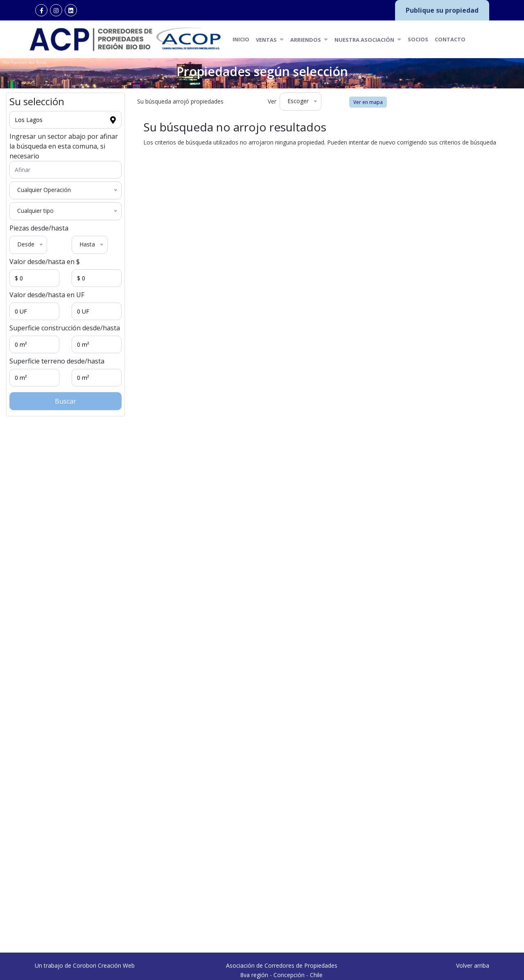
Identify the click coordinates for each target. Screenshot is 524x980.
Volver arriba (473, 976)
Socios (418, 39)
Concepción (87, 929)
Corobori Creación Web (104, 976)
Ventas (270, 39)
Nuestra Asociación (368, 39)
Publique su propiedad (442, 10)
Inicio (241, 39)
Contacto (450, 39)
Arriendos (309, 39)
